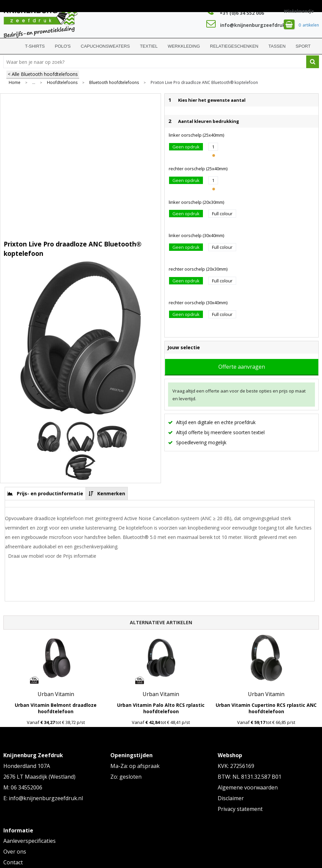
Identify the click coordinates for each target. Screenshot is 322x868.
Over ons (15, 852)
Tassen (277, 46)
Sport (303, 46)
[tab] (45, 493)
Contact (13, 862)
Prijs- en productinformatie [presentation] (50, 493)
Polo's (63, 46)
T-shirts (35, 46)
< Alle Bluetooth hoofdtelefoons (43, 74)
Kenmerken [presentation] (111, 493)
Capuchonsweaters (105, 46)
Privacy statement (240, 809)
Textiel (149, 46)
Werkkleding (184, 46)
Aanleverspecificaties (30, 841)
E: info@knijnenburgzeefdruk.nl (43, 798)
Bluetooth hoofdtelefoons (114, 83)
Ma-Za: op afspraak (135, 766)
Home (12, 46)
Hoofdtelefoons (62, 83)
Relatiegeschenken (234, 46)
